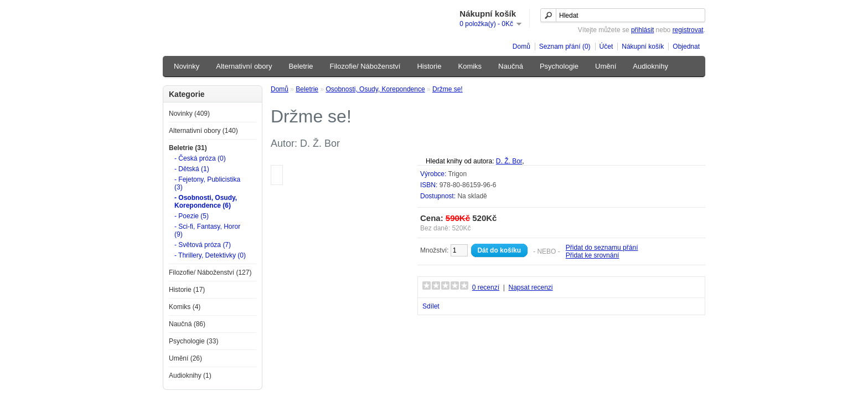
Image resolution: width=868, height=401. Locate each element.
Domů (521, 47)
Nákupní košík (643, 47)
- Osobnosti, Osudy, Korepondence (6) (206, 202)
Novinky (187, 66)
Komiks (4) (185, 307)
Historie (429, 66)
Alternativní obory (244, 66)
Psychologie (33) (193, 341)
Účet (606, 47)
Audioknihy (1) (190, 376)
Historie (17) (187, 290)
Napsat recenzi (530, 287)
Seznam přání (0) (565, 47)
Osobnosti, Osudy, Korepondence (375, 89)
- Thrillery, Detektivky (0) (210, 255)
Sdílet (431, 306)
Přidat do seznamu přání (602, 248)
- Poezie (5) (192, 216)
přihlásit (642, 30)
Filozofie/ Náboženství (365, 66)
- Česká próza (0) (200, 158)
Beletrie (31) (188, 148)
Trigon (457, 174)
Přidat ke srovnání (593, 255)
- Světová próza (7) (203, 245)
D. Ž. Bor (509, 161)
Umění (606, 66)
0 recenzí (486, 287)
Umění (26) (185, 358)
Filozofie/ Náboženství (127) (210, 273)
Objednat (686, 47)
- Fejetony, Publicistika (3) (207, 183)
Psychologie (559, 66)
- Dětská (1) (192, 169)
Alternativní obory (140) (203, 131)
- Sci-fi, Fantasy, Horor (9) (207, 230)
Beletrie (301, 66)
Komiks (470, 66)
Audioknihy (650, 66)
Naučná (511, 66)
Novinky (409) (189, 114)
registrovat (688, 30)
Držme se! (448, 89)
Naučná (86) (187, 324)
